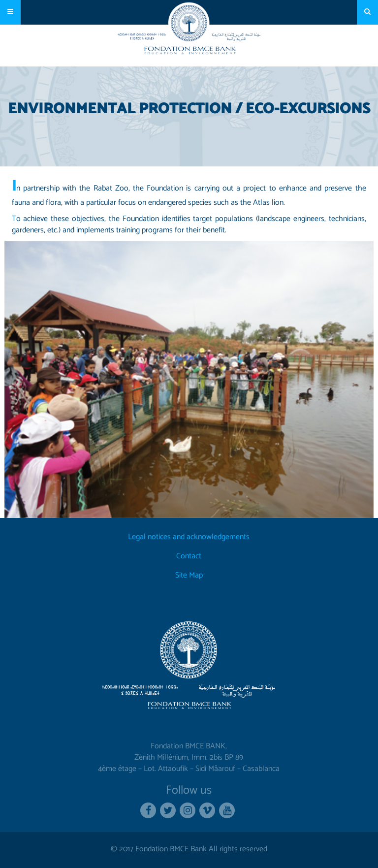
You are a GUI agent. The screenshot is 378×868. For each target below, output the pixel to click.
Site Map (189, 576)
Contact (189, 557)
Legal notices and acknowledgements (189, 537)
